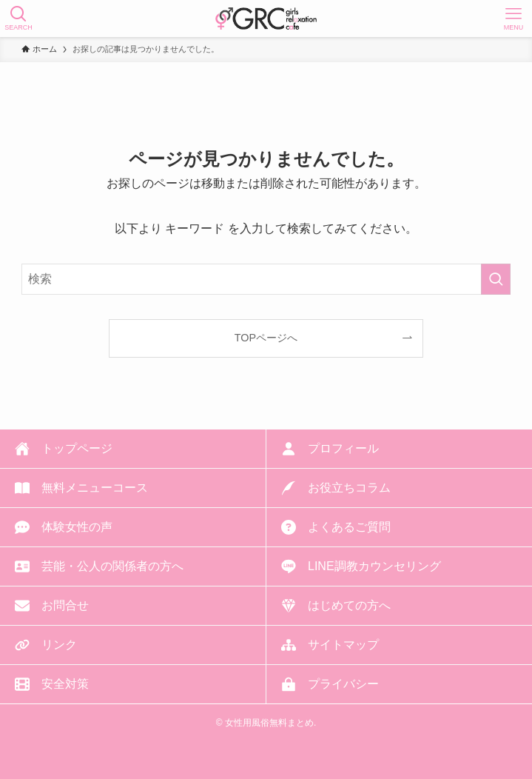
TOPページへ (266, 338)
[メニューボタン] (514, 19)
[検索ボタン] (18, 19)
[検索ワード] (266, 279)
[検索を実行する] (496, 279)
